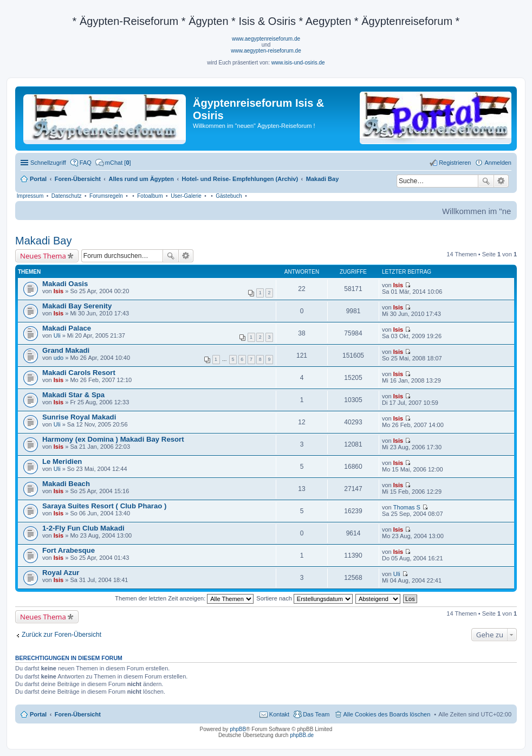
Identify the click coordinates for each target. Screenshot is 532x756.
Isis (59, 291)
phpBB (238, 729)
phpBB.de (302, 735)
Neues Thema (43, 256)
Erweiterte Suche (501, 181)
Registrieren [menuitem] (455, 163)
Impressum (30, 196)
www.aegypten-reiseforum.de (266, 51)
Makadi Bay (44, 241)
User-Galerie (186, 196)
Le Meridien (62, 461)
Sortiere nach (304, 598)
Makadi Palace (67, 328)
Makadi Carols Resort (79, 373)
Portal (38, 179)
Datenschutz (67, 196)
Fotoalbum (150, 196)
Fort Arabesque (69, 550)
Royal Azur (61, 573)
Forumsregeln (106, 196)
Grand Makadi (66, 350)
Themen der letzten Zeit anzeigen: (184, 598)
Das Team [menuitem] (316, 714)
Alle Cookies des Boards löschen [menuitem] (387, 714)
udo (59, 358)
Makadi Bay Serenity (77, 306)
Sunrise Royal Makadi (79, 417)
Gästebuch (229, 196)
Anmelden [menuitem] (498, 163)
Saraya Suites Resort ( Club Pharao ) (104, 506)
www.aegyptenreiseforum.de (266, 39)
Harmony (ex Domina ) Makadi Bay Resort (113, 439)
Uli (57, 335)
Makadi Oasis (65, 284)
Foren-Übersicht (78, 714)
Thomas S (407, 507)
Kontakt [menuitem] (279, 714)
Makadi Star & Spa (73, 395)
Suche (486, 181)
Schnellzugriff (48, 163)
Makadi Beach (66, 484)
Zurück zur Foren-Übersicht (61, 635)
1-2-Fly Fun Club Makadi (83, 528)
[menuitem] (113, 163)
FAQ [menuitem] (86, 163)
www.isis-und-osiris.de (298, 63)
